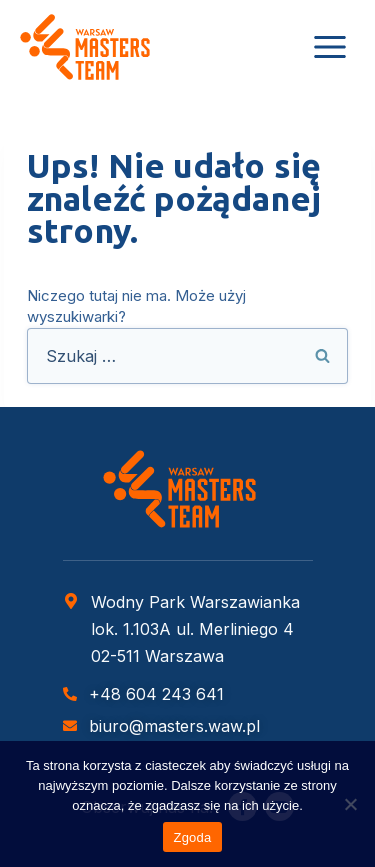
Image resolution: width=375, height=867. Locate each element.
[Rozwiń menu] (329, 46)
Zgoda (192, 837)
